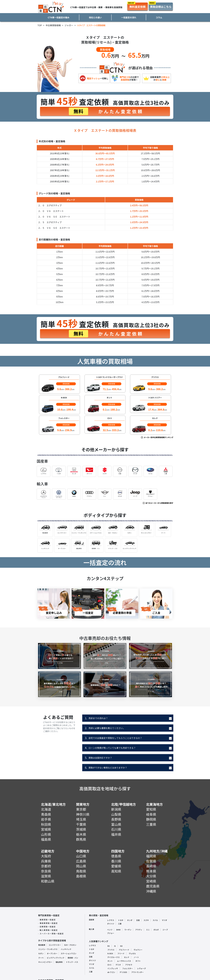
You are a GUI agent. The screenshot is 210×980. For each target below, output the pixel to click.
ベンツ (110, 930)
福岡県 (151, 856)
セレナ (127, 957)
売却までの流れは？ (96, 718)
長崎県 (151, 866)
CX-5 (109, 965)
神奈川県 (83, 814)
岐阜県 (151, 814)
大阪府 (46, 856)
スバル (155, 920)
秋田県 (46, 824)
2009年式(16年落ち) (60, 159)
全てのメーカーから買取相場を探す (158, 503)
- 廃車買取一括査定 (47, 920)
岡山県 (81, 866)
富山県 (116, 824)
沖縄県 (151, 891)
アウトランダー (137, 972)
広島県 (81, 861)
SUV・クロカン (70, 945)
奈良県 (46, 871)
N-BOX (110, 953)
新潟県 (116, 809)
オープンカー (52, 953)
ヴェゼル (132, 953)
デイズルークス (114, 957)
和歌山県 (48, 881)
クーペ (41, 958)
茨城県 (81, 829)
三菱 (120, 924)
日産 (138, 920)
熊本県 (151, 871)
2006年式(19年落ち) (60, 176)
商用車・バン (73, 958)
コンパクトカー (55, 945)
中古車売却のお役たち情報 (105, 638)
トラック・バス (72, 962)
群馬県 (81, 839)
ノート (136, 957)
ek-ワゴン (111, 972)
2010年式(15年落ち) (60, 153)
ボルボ (156, 930)
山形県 (46, 834)
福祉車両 (59, 962)
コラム (159, 17)
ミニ (148, 930)
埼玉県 (81, 819)
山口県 (81, 856)
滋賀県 (46, 876)
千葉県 (81, 824)
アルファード (124, 950)
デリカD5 (123, 972)
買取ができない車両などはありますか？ (106, 768)
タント (110, 961)
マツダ (164, 920)
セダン (41, 953)
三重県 (151, 824)
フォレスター (127, 968)
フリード (121, 953)
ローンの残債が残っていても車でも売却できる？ (110, 748)
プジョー (111, 933)
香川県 (116, 861)
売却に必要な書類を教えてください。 (105, 728)
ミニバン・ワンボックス (48, 949)
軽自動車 (42, 945)
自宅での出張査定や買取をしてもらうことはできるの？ (114, 738)
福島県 (46, 839)
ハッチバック (66, 949)
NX (121, 946)
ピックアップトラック (56, 958)
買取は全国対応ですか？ (99, 758)
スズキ (146, 920)
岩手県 (46, 819)
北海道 (46, 809)
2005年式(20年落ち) (60, 181)
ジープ (165, 930)
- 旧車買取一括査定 (47, 927)
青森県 (46, 814)
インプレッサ (113, 968)
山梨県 (116, 814)
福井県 (116, 834)
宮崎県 (151, 881)
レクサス (111, 920)
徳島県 (116, 856)
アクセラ (129, 965)
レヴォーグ (141, 968)
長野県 (116, 819)
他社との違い (95, 17)
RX (109, 946)
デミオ (118, 965)
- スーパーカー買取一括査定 (51, 934)
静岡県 (151, 819)
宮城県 (46, 829)
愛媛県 (116, 866)
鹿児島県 (153, 886)
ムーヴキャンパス (124, 961)
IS (115, 946)
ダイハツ (111, 924)
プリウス (111, 950)
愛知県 (151, 809)
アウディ (139, 930)
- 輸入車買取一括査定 (48, 930)
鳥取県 (81, 871)
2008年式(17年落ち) (60, 165)
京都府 (46, 866)
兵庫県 (46, 861)
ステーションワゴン (69, 953)
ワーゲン (128, 930)
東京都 (81, 809)
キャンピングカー (45, 962)
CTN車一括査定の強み (59, 17)
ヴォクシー (138, 950)
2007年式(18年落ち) (60, 170)
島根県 (81, 876)
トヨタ (121, 920)
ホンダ (130, 920)
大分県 (151, 876)
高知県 (116, 871)
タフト (138, 961)
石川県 (116, 829)
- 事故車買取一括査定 (48, 923)
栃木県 (81, 834)
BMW (118, 930)
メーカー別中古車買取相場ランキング (157, 437)
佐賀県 (151, 861)
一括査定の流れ (129, 17)
